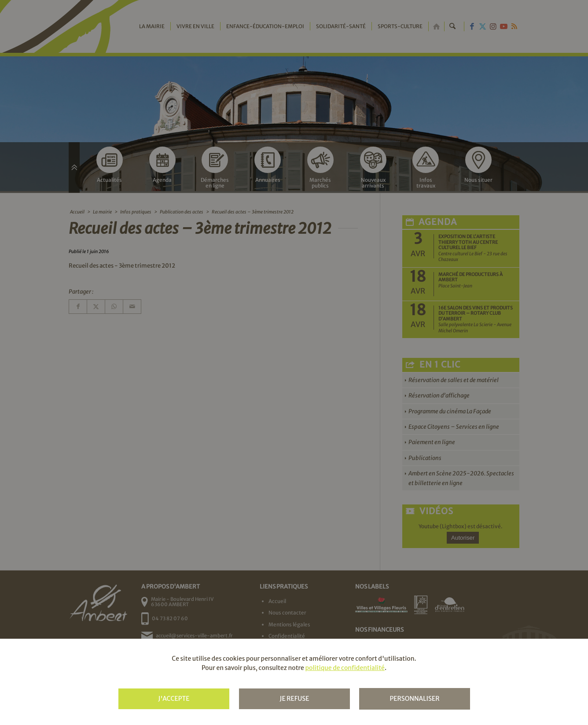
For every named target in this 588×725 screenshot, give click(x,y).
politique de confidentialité (345, 668)
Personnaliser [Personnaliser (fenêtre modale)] (414, 699)
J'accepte (174, 699)
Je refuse (294, 699)
